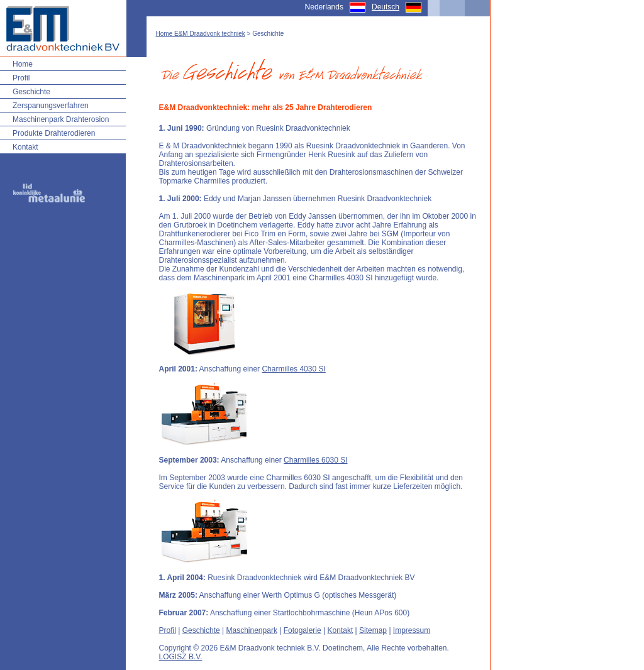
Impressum (412, 630)
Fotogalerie (303, 630)
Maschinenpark (252, 630)
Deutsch (386, 7)
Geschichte (31, 92)
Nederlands (324, 7)
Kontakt (25, 147)
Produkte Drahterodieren (54, 133)
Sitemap (373, 630)
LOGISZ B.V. (181, 657)
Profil (21, 78)
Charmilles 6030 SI (315, 460)
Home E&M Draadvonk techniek (201, 34)
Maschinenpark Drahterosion (61, 119)
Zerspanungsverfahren (51, 106)
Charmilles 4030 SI (293, 369)
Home (23, 64)
